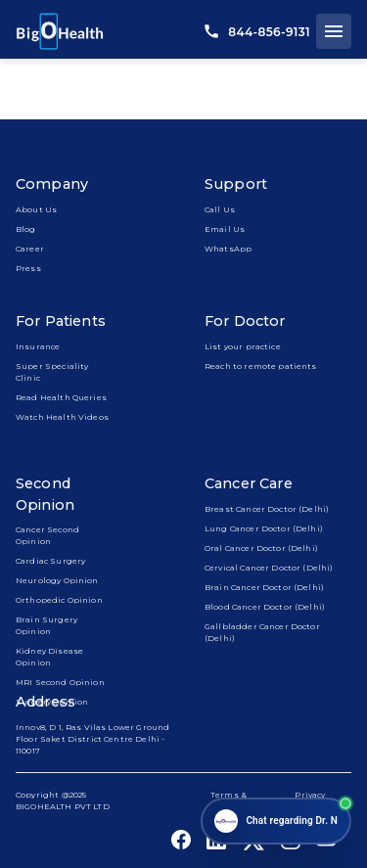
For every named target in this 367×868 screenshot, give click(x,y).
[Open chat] (276, 821)
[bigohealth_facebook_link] (181, 840)
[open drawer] (334, 31)
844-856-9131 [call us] (257, 32)
